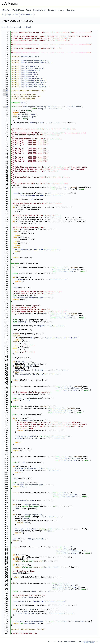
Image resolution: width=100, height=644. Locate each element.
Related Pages (18, 10)
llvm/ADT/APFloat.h (30, 66)
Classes (52, 10)
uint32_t (71, 107)
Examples (70, 10)
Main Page (6, 10)
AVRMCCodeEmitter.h (30, 56)
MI (66, 187)
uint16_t (58, 109)
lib (3, 15)
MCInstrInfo (61, 621)
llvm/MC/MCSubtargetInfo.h (34, 83)
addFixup (27, 107)
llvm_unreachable (23, 249)
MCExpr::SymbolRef (37, 539)
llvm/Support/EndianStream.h (35, 87)
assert (16, 193)
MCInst (61, 267)
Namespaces (39, 10)
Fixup (64, 280)
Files (61, 10)
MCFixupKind (55, 280)
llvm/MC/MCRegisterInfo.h (33, 80)
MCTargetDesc (27, 15)
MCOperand (67, 549)
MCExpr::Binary (32, 505)
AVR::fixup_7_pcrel (27, 115)
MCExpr (41, 109)
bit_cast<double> (52, 567)
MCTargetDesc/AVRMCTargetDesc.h (36, 62)
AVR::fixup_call (47, 468)
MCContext (79, 621)
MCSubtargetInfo (65, 272)
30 (5, 91)
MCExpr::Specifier (34, 515)
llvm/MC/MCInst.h (29, 77)
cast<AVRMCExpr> (50, 517)
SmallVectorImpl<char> (63, 585)
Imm (20, 398)
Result (26, 519)
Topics (29, 10)
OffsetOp (22, 322)
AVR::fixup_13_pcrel (28, 117)
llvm (23, 103)
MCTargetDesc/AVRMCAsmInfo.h (35, 60)
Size (24, 597)
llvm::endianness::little (61, 613)
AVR (16, 15)
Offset (79, 107)
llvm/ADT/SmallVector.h (32, 69)
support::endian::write (26, 613)
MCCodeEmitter (18, 621)
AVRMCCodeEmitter (32, 623)
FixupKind (32, 436)
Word (26, 611)
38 (5, 107)
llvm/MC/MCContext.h (31, 70)
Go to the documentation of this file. (17, 27)
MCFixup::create (38, 123)
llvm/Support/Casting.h (32, 84)
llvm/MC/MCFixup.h (30, 74)
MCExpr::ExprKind (21, 501)
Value (49, 109)
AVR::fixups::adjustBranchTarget (29, 298)
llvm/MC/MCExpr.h (29, 73)
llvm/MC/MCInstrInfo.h (32, 79)
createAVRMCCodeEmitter (37, 621)
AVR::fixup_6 (62, 370)
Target (9, 15)
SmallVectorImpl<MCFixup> (44, 107)
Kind (32, 501)
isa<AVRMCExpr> (26, 420)
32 (5, 95)
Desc (34, 591)
